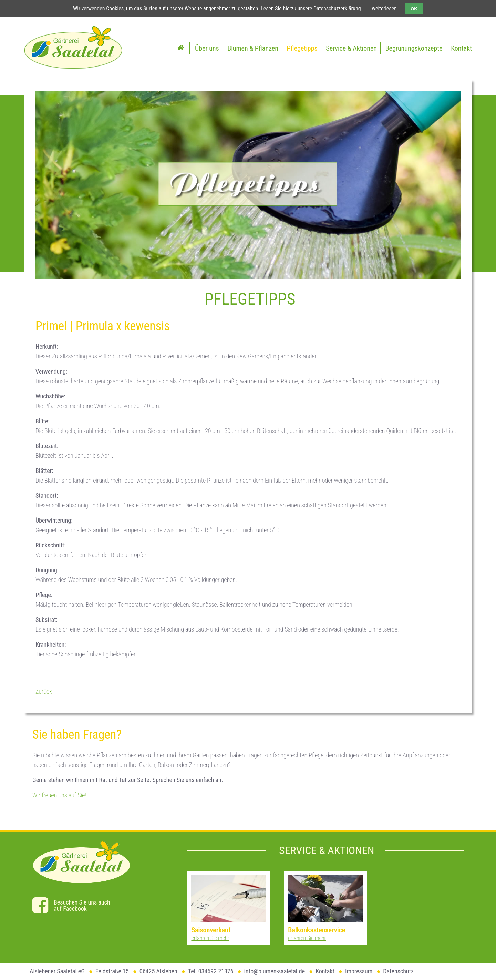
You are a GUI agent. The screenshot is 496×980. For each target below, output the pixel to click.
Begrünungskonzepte (414, 48)
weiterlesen (384, 8)
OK (414, 9)
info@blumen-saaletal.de (275, 971)
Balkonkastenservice (317, 930)
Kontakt (461, 48)
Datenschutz (398, 971)
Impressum (359, 971)
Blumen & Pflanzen (253, 48)
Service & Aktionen (351, 48)
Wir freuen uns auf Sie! (59, 795)
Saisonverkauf (211, 930)
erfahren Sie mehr (210, 938)
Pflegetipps (302, 48)
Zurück (44, 691)
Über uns (207, 48)
